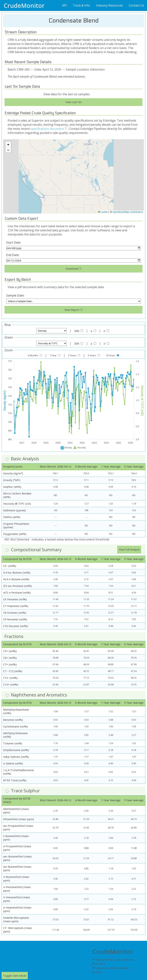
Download (73, 269)
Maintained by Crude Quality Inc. (113, 960)
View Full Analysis (129, 550)
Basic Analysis (25, 459)
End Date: (13, 255)
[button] (8, 144)
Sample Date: (15, 295)
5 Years (92, 355)
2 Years (72, 355)
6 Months (33, 355)
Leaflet (103, 212)
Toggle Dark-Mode (15, 976)
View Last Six (74, 102)
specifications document (49, 129)
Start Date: (14, 242)
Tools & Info (81, 5)
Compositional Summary (36, 550)
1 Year (53, 355)
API (64, 5)
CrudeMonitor (24, 5)
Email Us (99, 964)
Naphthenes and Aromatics (39, 695)
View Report (74, 310)
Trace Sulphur (25, 791)
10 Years (111, 355)
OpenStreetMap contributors (128, 212)
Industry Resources (109, 5)
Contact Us (136, 5)
